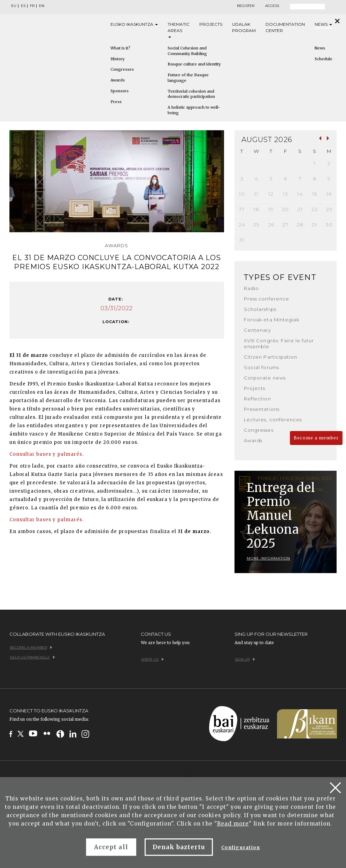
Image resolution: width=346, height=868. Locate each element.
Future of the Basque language (188, 78)
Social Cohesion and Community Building (187, 51)
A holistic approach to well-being (194, 110)
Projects (211, 24)
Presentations (262, 409)
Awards (118, 80)
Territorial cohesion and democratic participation (191, 94)
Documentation (285, 28)
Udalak (244, 28)
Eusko (134, 24)
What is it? (120, 48)
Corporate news (265, 378)
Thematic (179, 30)
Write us (152, 659)
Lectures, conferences (273, 420)
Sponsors (120, 91)
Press (116, 102)
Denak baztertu (179, 847)
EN (42, 6)
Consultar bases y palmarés (46, 454)
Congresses (122, 69)
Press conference (267, 299)
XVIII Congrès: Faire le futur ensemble (279, 343)
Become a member (316, 438)
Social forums (262, 367)
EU (14, 6)
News (323, 24)
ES (23, 6)
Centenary (257, 330)
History (117, 59)
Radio (251, 288)
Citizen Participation (271, 357)
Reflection (257, 399)
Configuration (241, 848)
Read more (233, 824)
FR (32, 6)
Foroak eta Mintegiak (272, 320)
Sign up (245, 659)
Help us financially (32, 657)
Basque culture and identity (194, 64)
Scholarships (260, 309)
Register (246, 6)
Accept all (111, 847)
